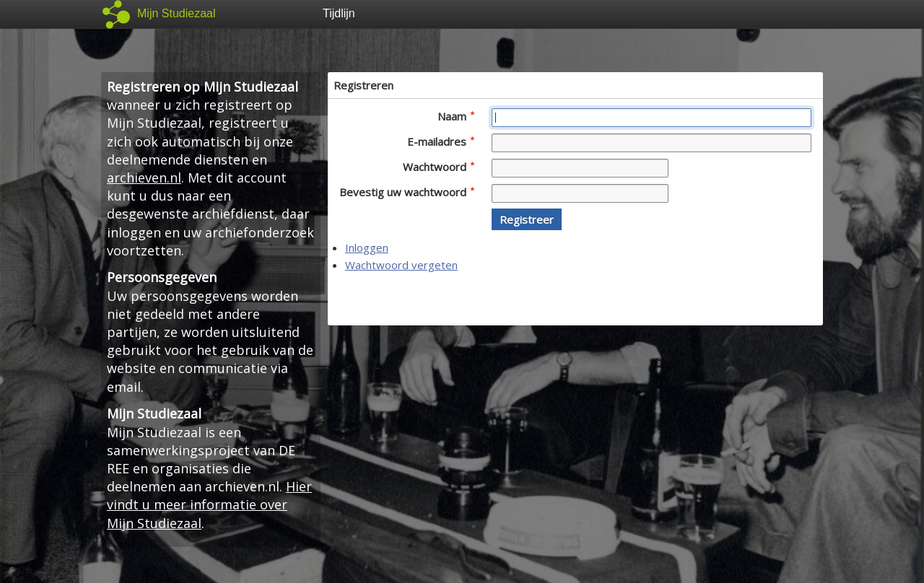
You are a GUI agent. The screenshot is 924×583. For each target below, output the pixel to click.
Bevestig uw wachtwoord (407, 192)
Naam (456, 116)
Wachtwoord (439, 167)
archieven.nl (144, 177)
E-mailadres (441, 141)
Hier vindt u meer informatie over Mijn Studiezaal (209, 504)
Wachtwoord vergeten (401, 265)
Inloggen (367, 247)
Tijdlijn (339, 13)
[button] (527, 219)
